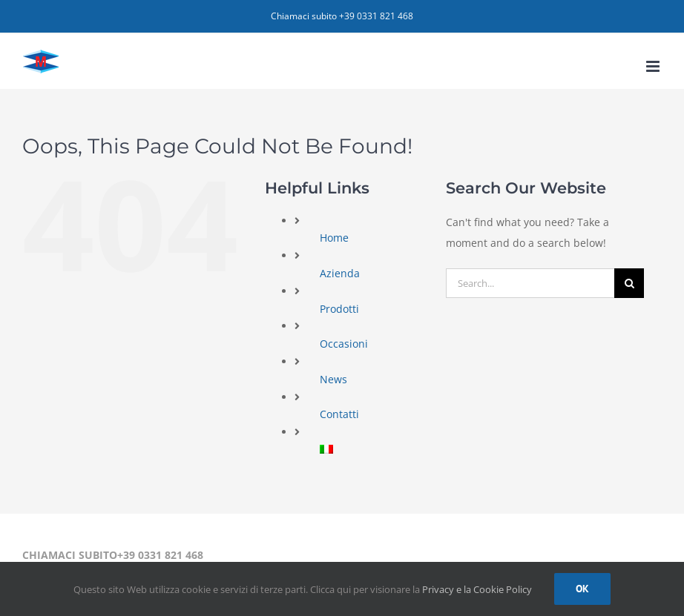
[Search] (629, 283)
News (333, 379)
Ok (582, 589)
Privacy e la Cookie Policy (477, 589)
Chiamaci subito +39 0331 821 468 (342, 16)
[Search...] (530, 283)
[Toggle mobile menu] (654, 66)
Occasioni (344, 344)
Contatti (339, 414)
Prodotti (339, 309)
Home (334, 238)
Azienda (340, 273)
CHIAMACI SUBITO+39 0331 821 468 (113, 555)
